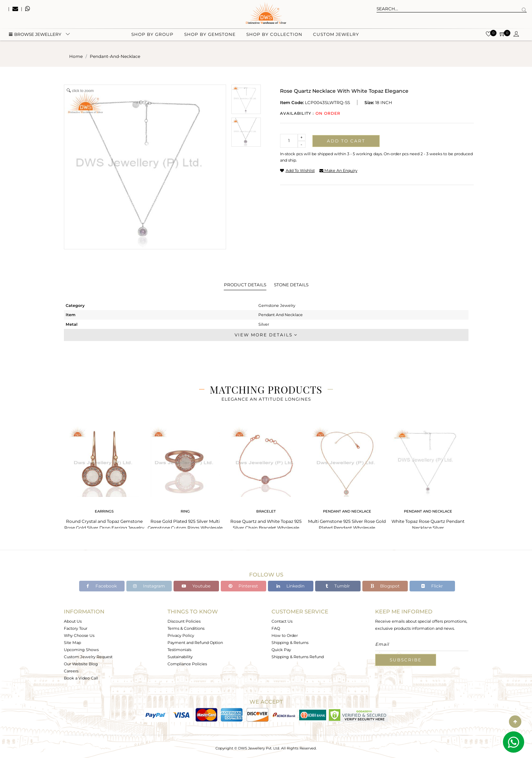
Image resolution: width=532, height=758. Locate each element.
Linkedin (290, 586)
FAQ (276, 628)
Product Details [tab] (245, 285)
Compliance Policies (187, 664)
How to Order (285, 635)
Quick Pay (281, 650)
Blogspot (385, 586)
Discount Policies (184, 621)
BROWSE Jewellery (35, 36)
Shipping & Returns (290, 643)
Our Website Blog (81, 664)
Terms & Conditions (186, 628)
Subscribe (406, 660)
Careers (71, 671)
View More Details (266, 335)
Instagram (149, 586)
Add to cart (346, 141)
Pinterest (243, 586)
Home (76, 56)
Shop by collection (274, 36)
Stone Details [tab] (291, 285)
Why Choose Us (79, 635)
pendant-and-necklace (115, 56)
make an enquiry (338, 170)
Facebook (102, 586)
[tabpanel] (104, 476)
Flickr (432, 586)
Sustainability (180, 657)
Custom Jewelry (336, 36)
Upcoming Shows (81, 650)
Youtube (196, 586)
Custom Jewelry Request (88, 657)
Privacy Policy (181, 635)
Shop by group (152, 36)
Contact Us (282, 621)
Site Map (72, 643)
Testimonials (179, 650)
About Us (73, 621)
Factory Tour (76, 628)
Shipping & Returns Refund (298, 657)
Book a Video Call (81, 678)
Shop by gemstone (210, 36)
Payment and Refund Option (195, 643)
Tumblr (338, 586)
